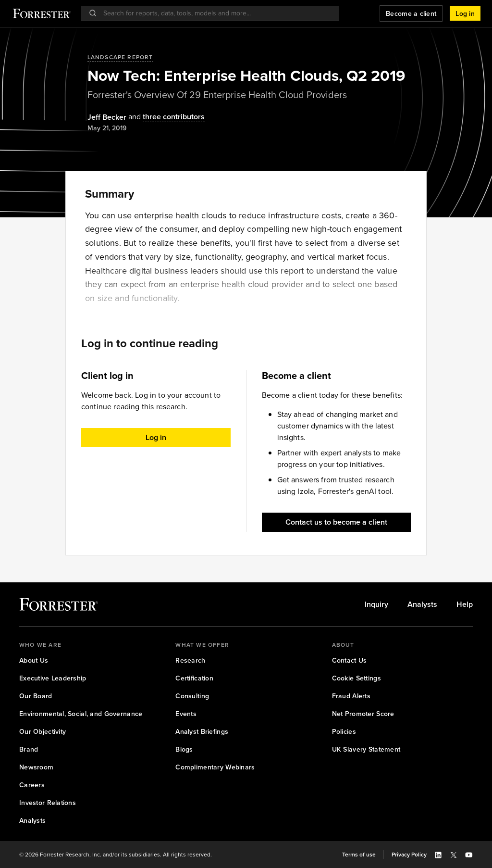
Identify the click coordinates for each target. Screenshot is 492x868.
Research (190, 660)
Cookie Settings (357, 678)
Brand (29, 749)
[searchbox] (215, 13)
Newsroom (36, 767)
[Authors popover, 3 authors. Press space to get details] (166, 117)
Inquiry (376, 604)
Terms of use (359, 855)
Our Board (36, 696)
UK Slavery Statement (366, 749)
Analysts (422, 604)
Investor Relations (48, 803)
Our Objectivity (43, 732)
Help (465, 604)
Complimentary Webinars (215, 767)
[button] (465, 13)
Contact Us (350, 660)
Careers (32, 785)
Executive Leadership (53, 678)
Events (186, 714)
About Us (34, 660)
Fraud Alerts (351, 696)
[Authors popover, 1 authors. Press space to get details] (107, 117)
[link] (376, 604)
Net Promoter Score (363, 714)
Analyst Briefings (202, 732)
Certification (194, 678)
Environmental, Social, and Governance (81, 714)
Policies (344, 732)
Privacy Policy (409, 855)
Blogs (184, 749)
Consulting (192, 696)
